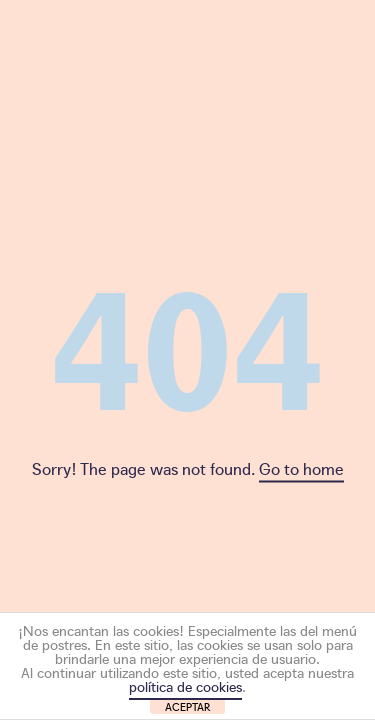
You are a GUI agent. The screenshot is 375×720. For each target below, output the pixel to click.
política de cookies (185, 686)
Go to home (301, 468)
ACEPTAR (188, 706)
